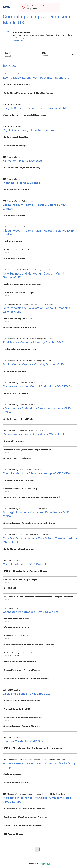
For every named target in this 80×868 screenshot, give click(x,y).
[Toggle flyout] (73, 55)
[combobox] (42, 56)
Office (44, 53)
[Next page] (48, 850)
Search (8, 53)
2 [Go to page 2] (43, 849)
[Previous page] (32, 850)
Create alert (18, 41)
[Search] (20, 56)
